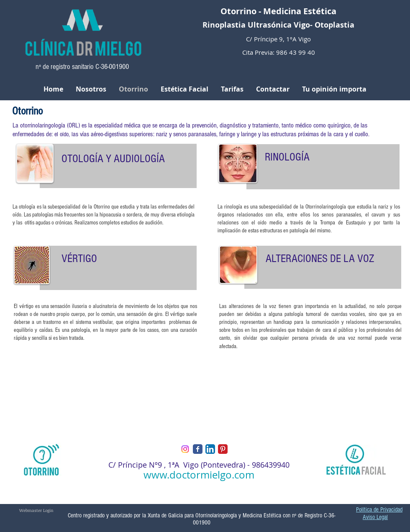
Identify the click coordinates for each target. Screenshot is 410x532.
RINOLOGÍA (287, 157)
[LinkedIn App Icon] (210, 449)
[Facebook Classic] (198, 449)
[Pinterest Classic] (223, 449)
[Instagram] (185, 449)
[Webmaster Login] (36, 510)
